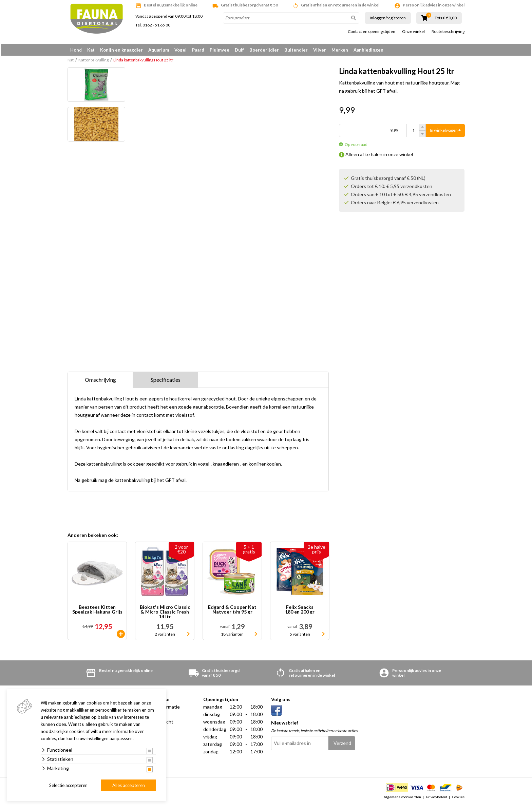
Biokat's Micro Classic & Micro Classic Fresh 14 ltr (165, 614)
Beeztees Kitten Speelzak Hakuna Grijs (97, 612)
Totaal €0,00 (446, 18)
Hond (76, 50)
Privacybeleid (437, 799)
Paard (198, 50)
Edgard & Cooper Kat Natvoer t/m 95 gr (232, 612)
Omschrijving (100, 382)
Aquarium (159, 50)
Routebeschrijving (448, 32)
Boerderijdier (264, 50)
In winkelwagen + (445, 133)
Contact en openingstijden (372, 32)
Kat (91, 50)
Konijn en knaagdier (121, 50)
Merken (340, 50)
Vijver (320, 50)
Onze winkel (413, 32)
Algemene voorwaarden (402, 799)
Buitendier (296, 50)
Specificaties (166, 382)
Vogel (180, 50)
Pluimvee (220, 50)
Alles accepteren (129, 785)
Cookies (458, 799)
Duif (239, 50)
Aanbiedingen (368, 50)
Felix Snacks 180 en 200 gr (300, 612)
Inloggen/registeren (388, 18)
